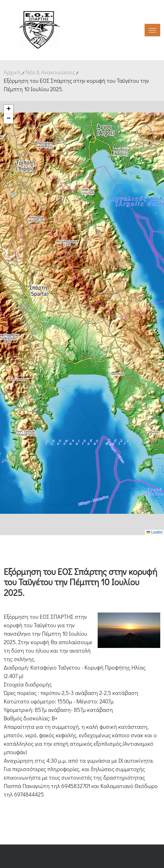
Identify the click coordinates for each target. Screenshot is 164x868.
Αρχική (12, 72)
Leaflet (154, 532)
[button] (8, 109)
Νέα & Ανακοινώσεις (50, 72)
